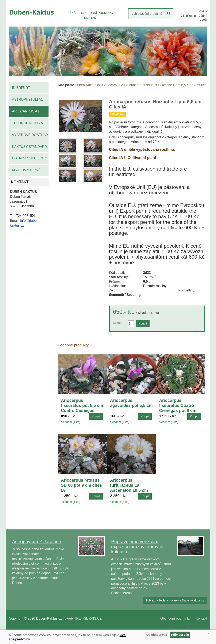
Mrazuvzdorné (26, 170)
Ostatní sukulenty (30, 158)
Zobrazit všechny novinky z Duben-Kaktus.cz (175, 600)
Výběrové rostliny (30, 135)
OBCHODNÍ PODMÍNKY (97, 13)
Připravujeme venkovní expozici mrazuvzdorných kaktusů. (137, 547)
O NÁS (73, 13)
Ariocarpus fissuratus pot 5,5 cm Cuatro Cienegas (82, 405)
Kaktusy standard (30, 147)
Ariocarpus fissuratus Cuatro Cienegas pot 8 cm (178, 405)
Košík (203, 11)
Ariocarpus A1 (26, 111)
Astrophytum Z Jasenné (36, 542)
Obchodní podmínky (175, 618)
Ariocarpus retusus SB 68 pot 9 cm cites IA (82, 485)
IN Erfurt (21, 88)
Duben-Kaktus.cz (88, 85)
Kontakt (201, 618)
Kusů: (117, 323)
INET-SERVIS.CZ (88, 618)
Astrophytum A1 (27, 100)
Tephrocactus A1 (28, 123)
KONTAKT (91, 18)
